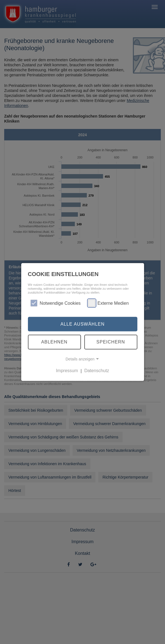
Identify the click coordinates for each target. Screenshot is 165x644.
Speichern (111, 342)
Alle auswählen (82, 324)
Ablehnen (54, 342)
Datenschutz (97, 371)
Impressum (67, 371)
